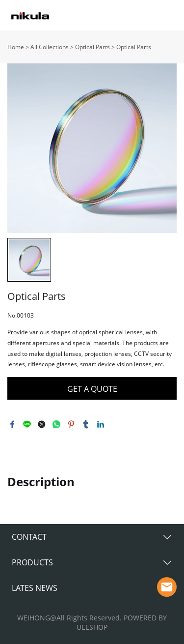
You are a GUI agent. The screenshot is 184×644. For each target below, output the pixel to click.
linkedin (101, 424)
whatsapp (56, 424)
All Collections (50, 47)
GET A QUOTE (92, 389)
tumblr (86, 424)
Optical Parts (92, 47)
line (27, 424)
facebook (12, 424)
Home (16, 47)
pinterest (71, 424)
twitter (42, 424)
